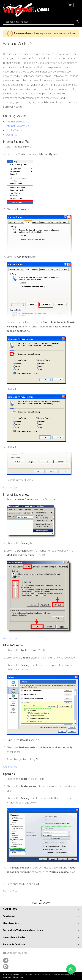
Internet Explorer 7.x (17, 122)
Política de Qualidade (14, 944)
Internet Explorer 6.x (17, 126)
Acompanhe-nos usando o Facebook (6, 960)
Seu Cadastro (10, 916)
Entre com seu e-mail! (18, 953)
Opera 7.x (11, 135)
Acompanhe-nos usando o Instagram (6, 967)
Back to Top (10, 488)
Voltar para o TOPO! (41, 903)
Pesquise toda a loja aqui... (17, 22)
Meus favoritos (11, 923)
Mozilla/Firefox (14, 130)
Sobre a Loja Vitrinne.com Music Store (23, 930)
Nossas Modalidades (14, 937)
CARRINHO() (10, 909)
